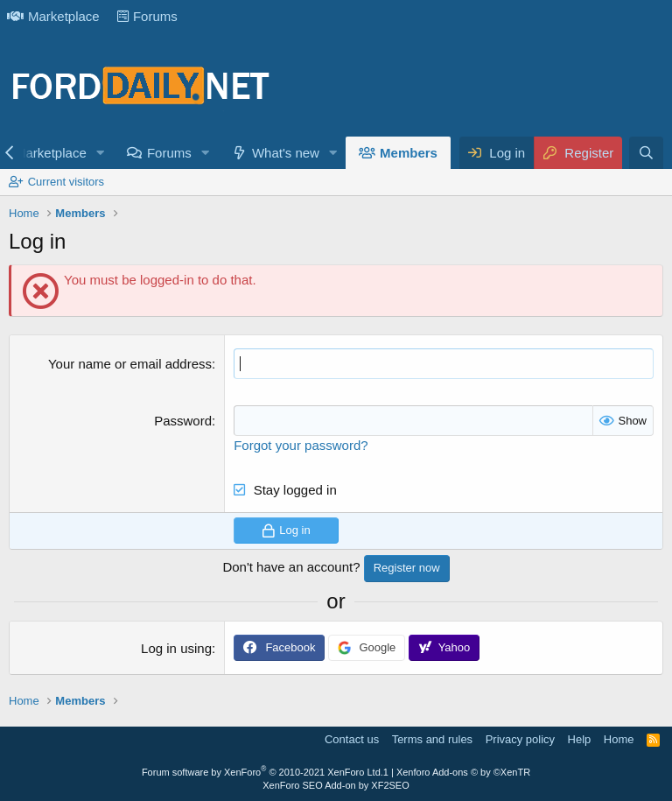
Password (183, 421)
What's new (286, 153)
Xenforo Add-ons (463, 772)
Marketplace (53, 16)
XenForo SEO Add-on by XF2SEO (336, 785)
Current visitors (66, 182)
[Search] (646, 153)
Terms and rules (432, 739)
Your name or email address (130, 364)
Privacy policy (520, 739)
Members (409, 153)
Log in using (176, 648)
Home (619, 739)
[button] (101, 153)
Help (580, 739)
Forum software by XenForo (262, 772)
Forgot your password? (301, 445)
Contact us (352, 739)
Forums (147, 16)
